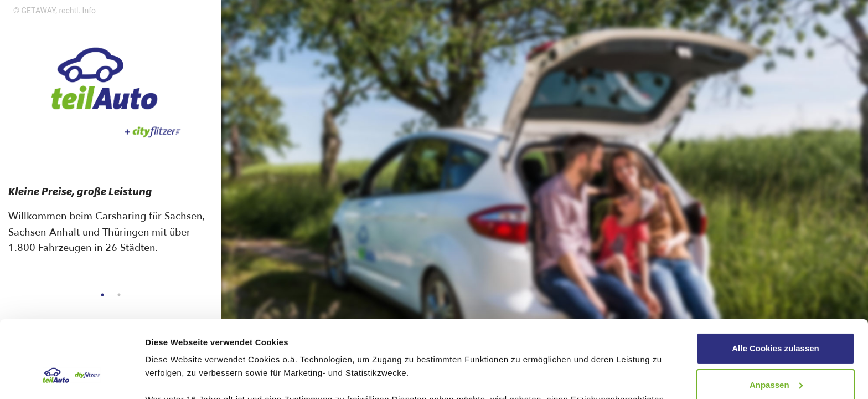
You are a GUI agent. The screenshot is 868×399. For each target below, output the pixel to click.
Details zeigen (173, 377)
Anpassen (776, 318)
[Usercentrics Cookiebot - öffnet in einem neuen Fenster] (72, 377)
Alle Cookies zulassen (776, 282)
